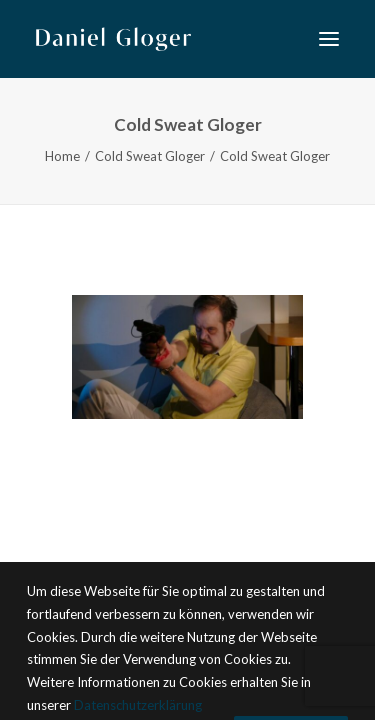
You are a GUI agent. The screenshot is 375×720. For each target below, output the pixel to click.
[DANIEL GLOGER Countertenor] (113, 39)
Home (62, 156)
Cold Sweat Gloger (150, 156)
